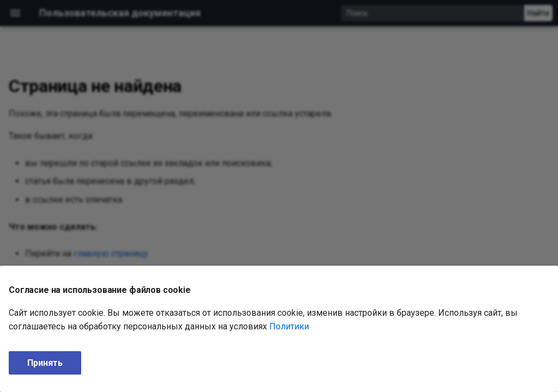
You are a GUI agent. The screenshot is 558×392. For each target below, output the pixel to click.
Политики (289, 326)
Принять (45, 363)
